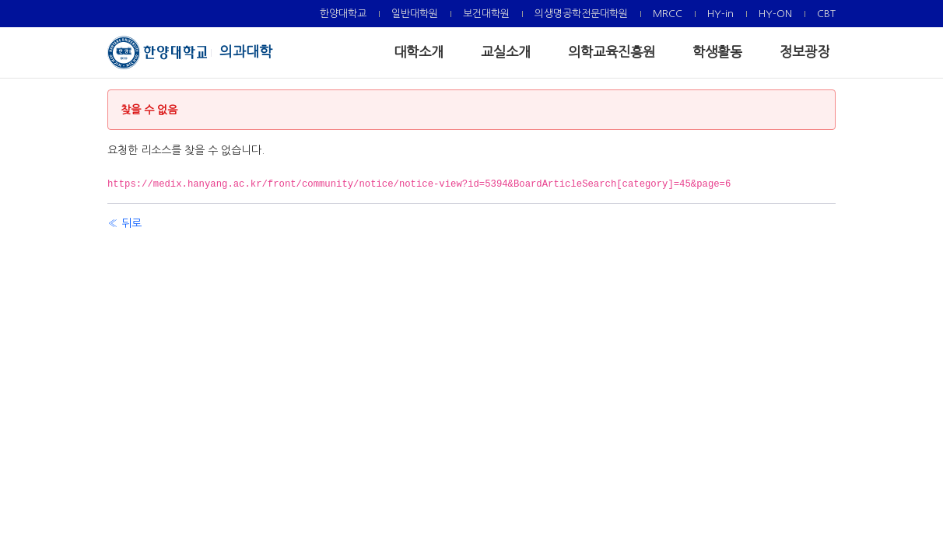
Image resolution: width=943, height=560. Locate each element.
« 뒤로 (124, 223)
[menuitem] (343, 14)
